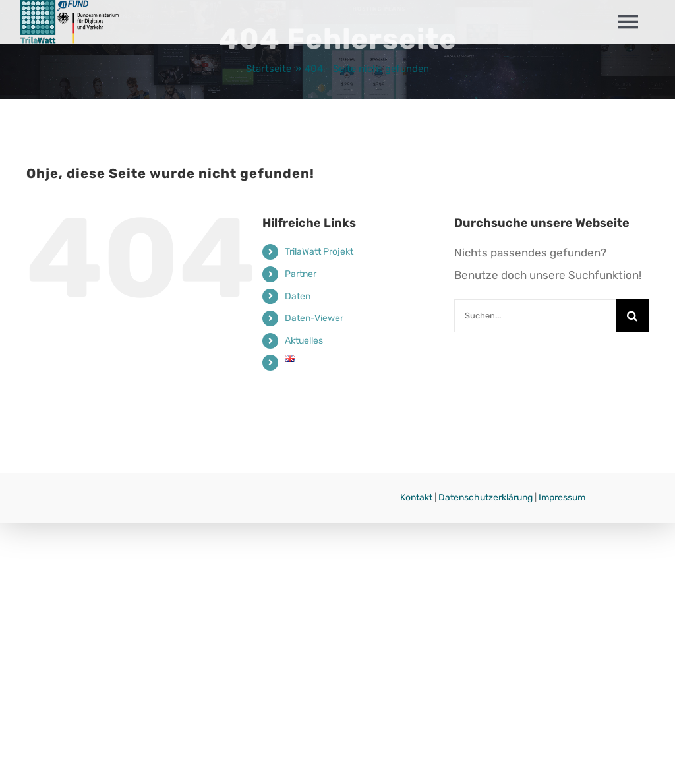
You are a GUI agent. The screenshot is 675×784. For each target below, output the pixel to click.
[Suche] (632, 316)
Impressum (562, 498)
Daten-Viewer (314, 318)
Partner (301, 274)
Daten (298, 296)
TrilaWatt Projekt (319, 252)
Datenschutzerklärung (485, 498)
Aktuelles (304, 341)
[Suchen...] (535, 316)
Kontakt (416, 498)
